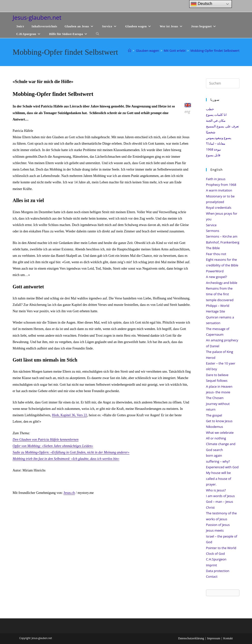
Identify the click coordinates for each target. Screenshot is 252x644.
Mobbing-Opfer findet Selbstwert (215, 51)
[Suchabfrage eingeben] (223, 83)
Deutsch (201, 4)
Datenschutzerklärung (191, 638)
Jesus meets (215, 530)
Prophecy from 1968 (221, 185)
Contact (212, 576)
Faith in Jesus (216, 179)
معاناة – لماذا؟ (216, 143)
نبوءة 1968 (213, 149)
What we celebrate (220, 433)
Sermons (213, 231)
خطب (210, 109)
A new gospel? (217, 277)
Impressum (213, 638)
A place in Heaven (219, 386)
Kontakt (228, 638)
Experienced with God (222, 467)
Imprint (212, 565)
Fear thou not (216, 254)
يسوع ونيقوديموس (219, 138)
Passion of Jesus (218, 525)
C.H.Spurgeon (216, 559)
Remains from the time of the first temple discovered (220, 294)
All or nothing (216, 438)
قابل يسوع (213, 155)
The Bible (213, 248)
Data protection (218, 571)
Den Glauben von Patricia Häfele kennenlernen (46, 440)
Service (211, 225)
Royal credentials (219, 208)
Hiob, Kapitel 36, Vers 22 (70, 415)
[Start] (130, 51)
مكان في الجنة (216, 121)
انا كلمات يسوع (216, 115)
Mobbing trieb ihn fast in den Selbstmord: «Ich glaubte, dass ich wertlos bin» (66, 459)
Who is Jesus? (216, 490)
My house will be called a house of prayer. (219, 479)
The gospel (214, 415)
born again (214, 455)
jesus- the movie (218, 392)
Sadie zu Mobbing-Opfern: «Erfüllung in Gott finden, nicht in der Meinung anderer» (71, 452)
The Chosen (215, 398)
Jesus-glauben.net (37, 17)
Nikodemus (214, 427)
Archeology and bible (222, 283)
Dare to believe (217, 375)
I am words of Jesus (220, 496)
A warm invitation (219, 190)
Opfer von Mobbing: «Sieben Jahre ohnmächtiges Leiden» (53, 446)
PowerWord (215, 271)
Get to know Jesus (219, 421)
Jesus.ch (69, 493)
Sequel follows (217, 381)
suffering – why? (218, 461)
